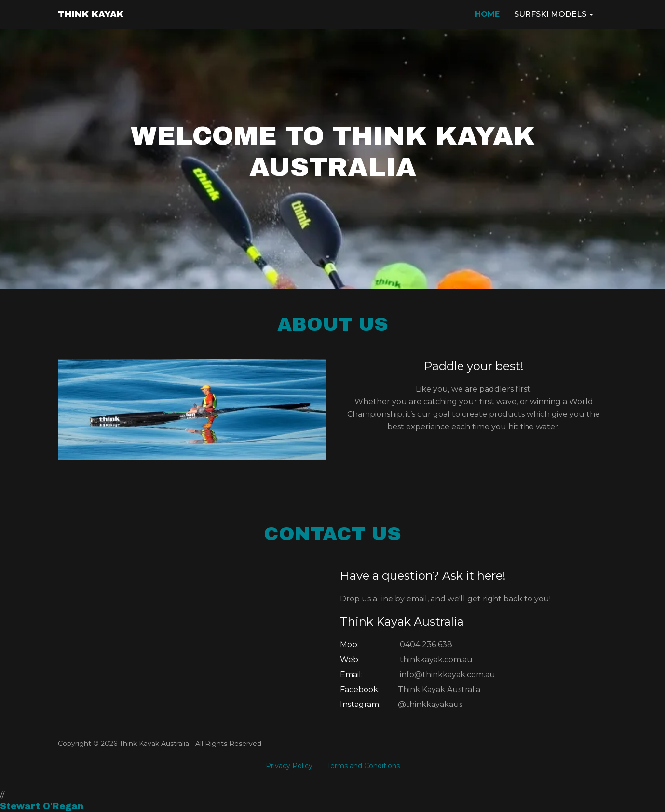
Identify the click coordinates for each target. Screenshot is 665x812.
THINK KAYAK (91, 14)
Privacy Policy (289, 766)
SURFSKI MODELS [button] (554, 14)
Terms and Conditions (363, 766)
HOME (487, 14)
